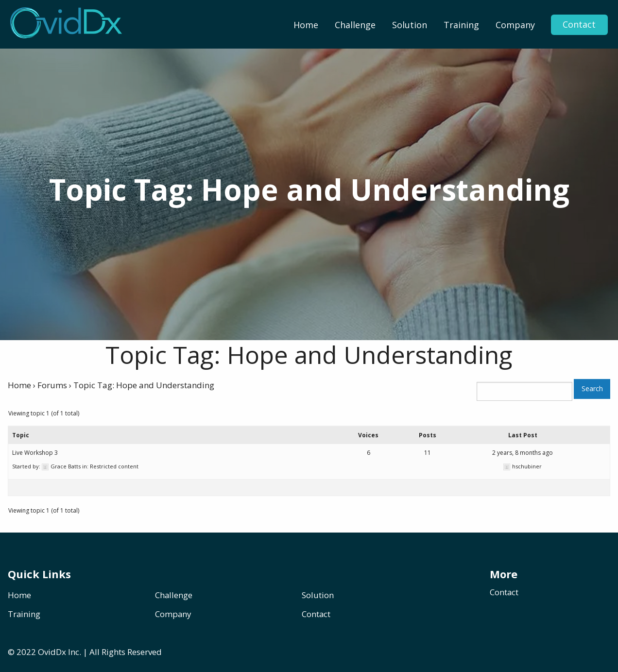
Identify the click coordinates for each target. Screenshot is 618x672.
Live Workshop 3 (35, 453)
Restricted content (114, 466)
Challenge (355, 25)
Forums (52, 385)
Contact (579, 25)
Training (461, 25)
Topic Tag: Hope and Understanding (309, 355)
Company (515, 25)
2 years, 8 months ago (523, 453)
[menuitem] (306, 25)
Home (306, 25)
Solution (410, 25)
